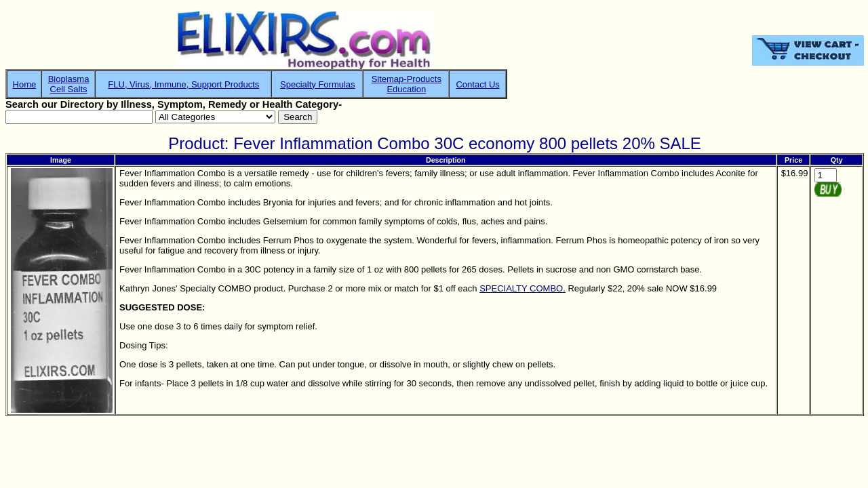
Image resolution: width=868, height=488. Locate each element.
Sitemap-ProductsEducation (407, 84)
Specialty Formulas (318, 84)
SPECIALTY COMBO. (522, 288)
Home (25, 84)
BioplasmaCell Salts (69, 84)
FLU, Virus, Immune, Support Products (183, 84)
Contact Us (477, 84)
